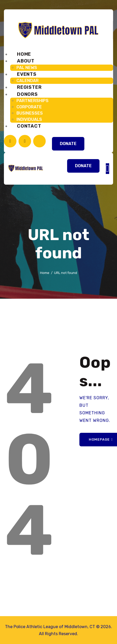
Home (45, 273)
